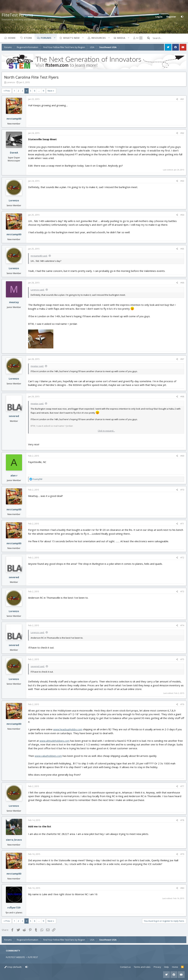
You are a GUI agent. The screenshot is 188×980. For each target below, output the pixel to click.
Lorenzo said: (38, 290)
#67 (182, 359)
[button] (55, 38)
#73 (182, 592)
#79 (182, 854)
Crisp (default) (13, 967)
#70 (182, 490)
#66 (182, 283)
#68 (182, 397)
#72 (182, 558)
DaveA (14, 152)
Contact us (125, 967)
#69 (182, 456)
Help (166, 967)
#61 (182, 99)
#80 (182, 888)
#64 (182, 215)
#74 (182, 625)
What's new (71, 38)
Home (12, 38)
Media (121, 38)
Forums (46, 38)
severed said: (38, 666)
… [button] (39, 91)
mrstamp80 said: (39, 256)
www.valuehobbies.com (48, 756)
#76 (182, 704)
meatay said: (37, 366)
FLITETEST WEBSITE (15, 957)
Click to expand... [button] (106, 431)
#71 (182, 524)
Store (28, 38)
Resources (99, 38)
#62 (182, 133)
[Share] (177, 99)
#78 (182, 820)
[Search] (169, 38)
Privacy (157, 967)
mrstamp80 (14, 119)
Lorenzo (11, 82)
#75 (182, 659)
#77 (182, 786)
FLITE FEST (33, 957)
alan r (14, 475)
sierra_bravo (14, 840)
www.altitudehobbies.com (55, 741)
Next (50, 91)
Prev (8, 91)
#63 (182, 181)
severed (14, 416)
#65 (182, 249)
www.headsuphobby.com (68, 729)
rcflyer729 (14, 907)
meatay (14, 302)
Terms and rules (142, 967)
